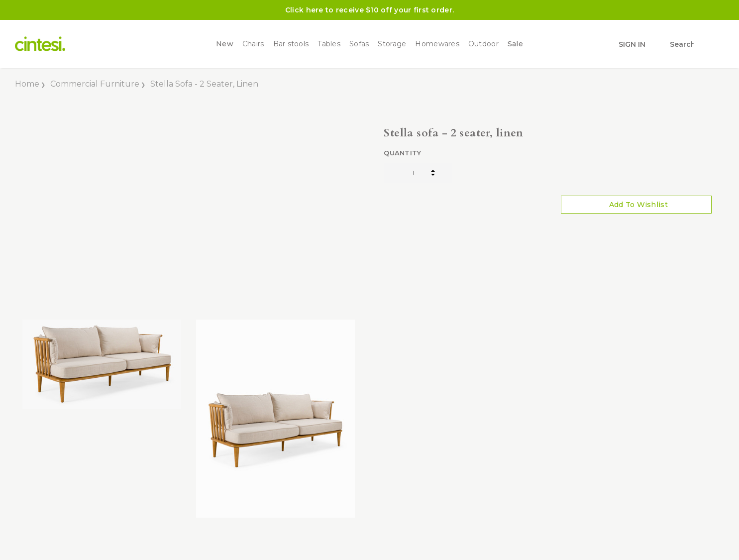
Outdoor (483, 44)
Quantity (402, 153)
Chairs (253, 44)
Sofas (359, 44)
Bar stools (291, 44)
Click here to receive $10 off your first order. (369, 10)
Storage (392, 44)
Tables (329, 44)
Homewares (437, 44)
